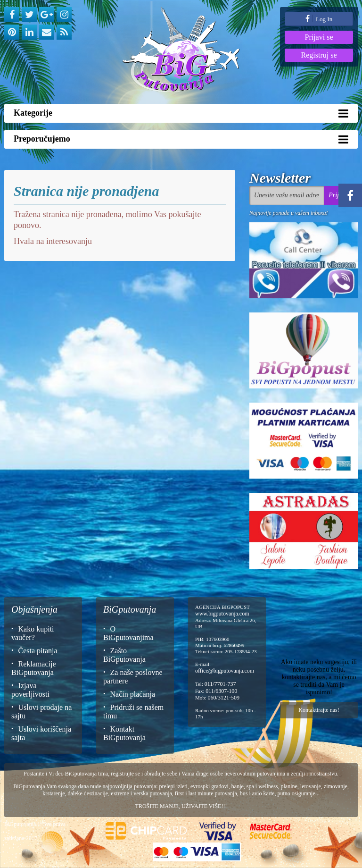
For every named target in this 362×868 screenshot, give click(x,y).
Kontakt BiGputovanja (124, 733)
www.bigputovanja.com (222, 614)
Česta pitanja (38, 651)
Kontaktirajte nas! (319, 710)
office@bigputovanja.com (225, 671)
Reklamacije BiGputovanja (34, 668)
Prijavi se (319, 37)
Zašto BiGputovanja (124, 655)
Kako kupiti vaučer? (33, 633)
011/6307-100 (221, 691)
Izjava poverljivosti (30, 690)
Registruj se (319, 55)
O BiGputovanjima (128, 633)
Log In (319, 19)
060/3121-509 (224, 698)
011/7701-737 (220, 684)
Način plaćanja (133, 694)
